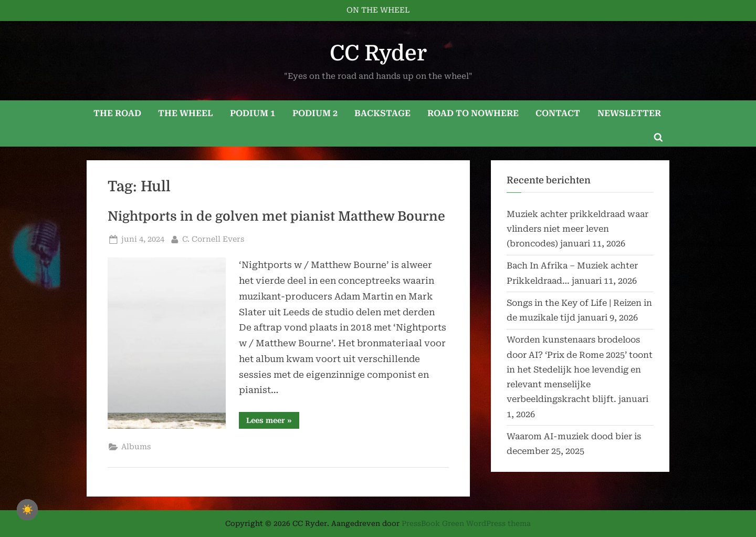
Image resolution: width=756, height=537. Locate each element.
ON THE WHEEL (378, 10)
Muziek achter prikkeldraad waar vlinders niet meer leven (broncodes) (577, 229)
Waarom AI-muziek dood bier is (574, 436)
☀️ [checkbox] (27, 510)
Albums (136, 447)
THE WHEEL (186, 113)
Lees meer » (273, 422)
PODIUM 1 (253, 113)
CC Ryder (378, 53)
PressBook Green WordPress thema (466, 523)
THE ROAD (117, 113)
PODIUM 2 (315, 113)
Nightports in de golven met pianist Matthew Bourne (276, 216)
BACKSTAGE (382, 113)
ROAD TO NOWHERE (473, 113)
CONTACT (558, 113)
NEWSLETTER (629, 113)
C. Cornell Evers (213, 238)
